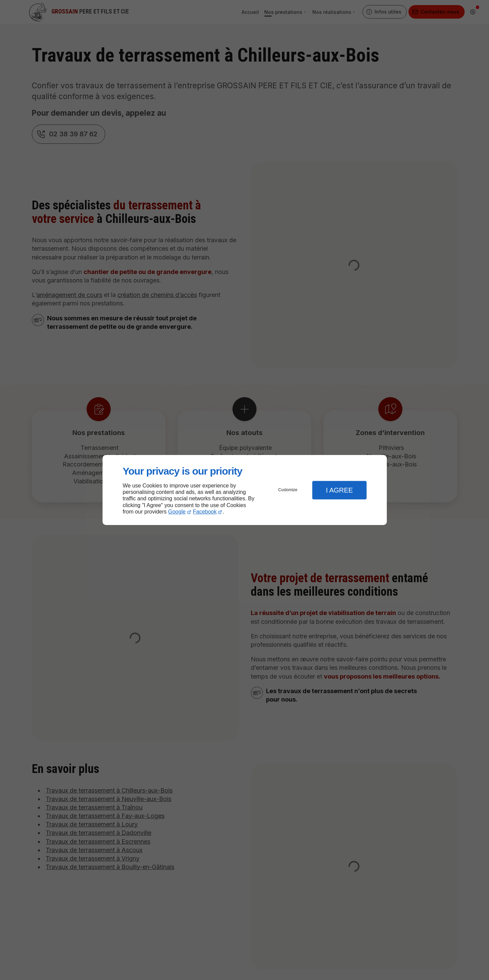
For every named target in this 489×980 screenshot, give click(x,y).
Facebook (205, 512)
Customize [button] (288, 490)
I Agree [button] (339, 490)
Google (177, 512)
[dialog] (245, 490)
